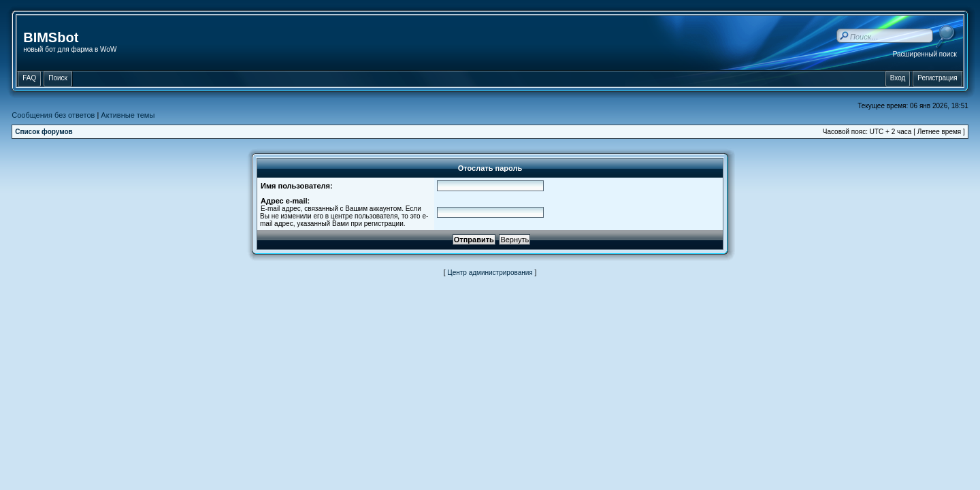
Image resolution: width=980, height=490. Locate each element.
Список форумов (44, 132)
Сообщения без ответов (53, 115)
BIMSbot (51, 37)
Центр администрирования (490, 273)
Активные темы (128, 115)
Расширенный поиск (925, 54)
